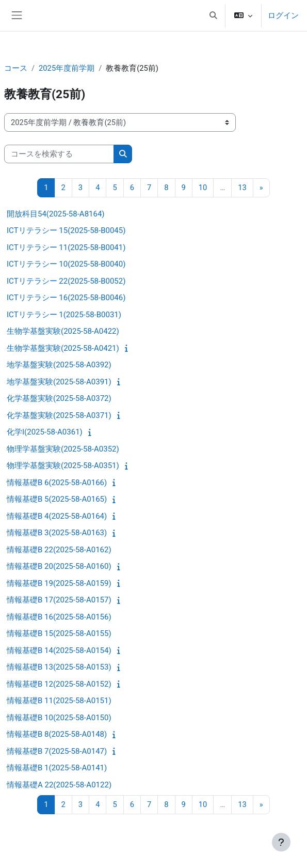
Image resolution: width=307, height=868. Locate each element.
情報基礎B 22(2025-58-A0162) (59, 550)
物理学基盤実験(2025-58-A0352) (63, 449)
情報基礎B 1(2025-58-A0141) (57, 768)
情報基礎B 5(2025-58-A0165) (57, 499)
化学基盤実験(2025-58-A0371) (59, 415)
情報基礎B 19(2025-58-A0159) (59, 583)
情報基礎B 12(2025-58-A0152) (59, 684)
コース (16, 68)
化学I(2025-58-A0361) (45, 432)
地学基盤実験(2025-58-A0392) (59, 365)
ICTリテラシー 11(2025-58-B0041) (66, 247)
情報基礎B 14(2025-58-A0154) (59, 650)
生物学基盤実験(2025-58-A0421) (63, 348)
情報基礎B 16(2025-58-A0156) (59, 617)
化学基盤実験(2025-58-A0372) (59, 398)
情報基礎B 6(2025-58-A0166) (57, 483)
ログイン (283, 16)
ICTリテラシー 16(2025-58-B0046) (66, 298)
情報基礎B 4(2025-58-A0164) (57, 516)
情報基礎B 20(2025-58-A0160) (59, 566)
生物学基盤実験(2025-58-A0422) (63, 331)
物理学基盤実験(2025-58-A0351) (63, 466)
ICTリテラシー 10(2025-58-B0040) (66, 264)
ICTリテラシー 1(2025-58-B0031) (64, 315)
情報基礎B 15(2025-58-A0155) (59, 633)
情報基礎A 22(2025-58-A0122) (59, 785)
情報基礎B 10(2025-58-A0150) (59, 718)
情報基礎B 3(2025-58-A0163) (57, 533)
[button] (213, 16)
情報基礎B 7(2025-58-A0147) (57, 751)
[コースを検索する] (59, 154)
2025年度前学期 (67, 68)
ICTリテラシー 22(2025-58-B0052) (66, 281)
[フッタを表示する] (281, 842)
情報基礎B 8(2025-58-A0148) (57, 734)
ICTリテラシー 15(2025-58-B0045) (66, 230)
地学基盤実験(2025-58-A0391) (59, 382)
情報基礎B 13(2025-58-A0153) (59, 667)
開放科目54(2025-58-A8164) (56, 214)
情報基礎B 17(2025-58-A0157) (59, 600)
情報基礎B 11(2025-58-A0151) (59, 701)
